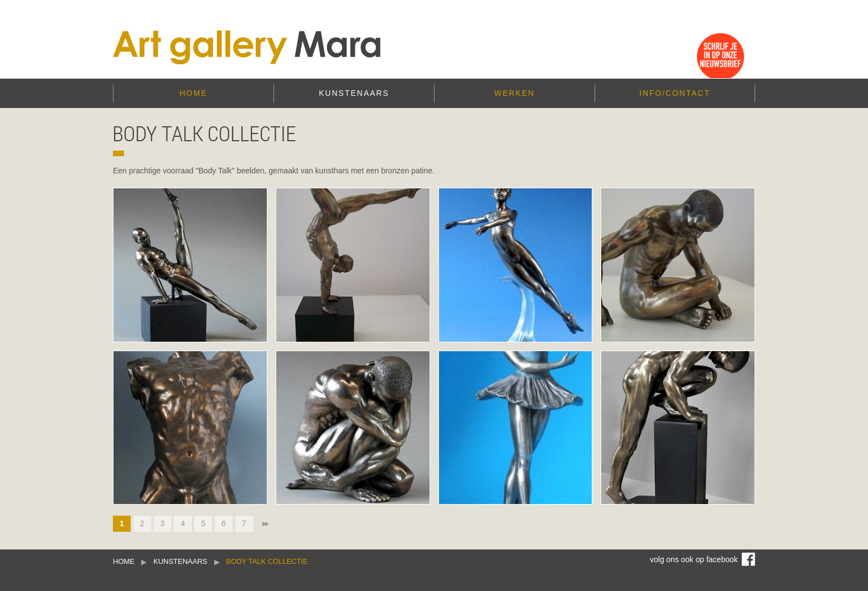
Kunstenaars (354, 93)
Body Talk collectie (267, 561)
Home (194, 93)
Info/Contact (675, 93)
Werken (515, 93)
